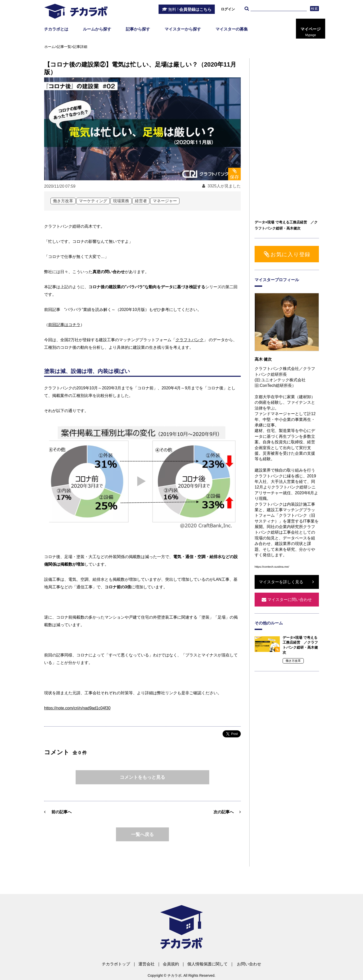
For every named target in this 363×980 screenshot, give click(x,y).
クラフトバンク (190, 340)
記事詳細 (80, 47)
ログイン (228, 9)
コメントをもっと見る (142, 777)
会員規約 (171, 964)
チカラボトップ (116, 964)
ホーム (50, 47)
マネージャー (165, 201)
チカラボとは (56, 29)
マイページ (311, 32)
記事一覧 (64, 47)
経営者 (141, 201)
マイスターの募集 (232, 29)
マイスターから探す (183, 29)
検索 (314, 9)
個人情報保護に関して (207, 964)
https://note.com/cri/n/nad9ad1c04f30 (77, 708)
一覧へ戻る (142, 834)
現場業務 (121, 201)
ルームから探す (97, 29)
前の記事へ (62, 812)
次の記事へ (224, 812)
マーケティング (93, 201)
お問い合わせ (249, 964)
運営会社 (146, 964)
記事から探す (138, 29)
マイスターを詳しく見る (281, 582)
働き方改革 (63, 201)
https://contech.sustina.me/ (272, 567)
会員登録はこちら (190, 10)
